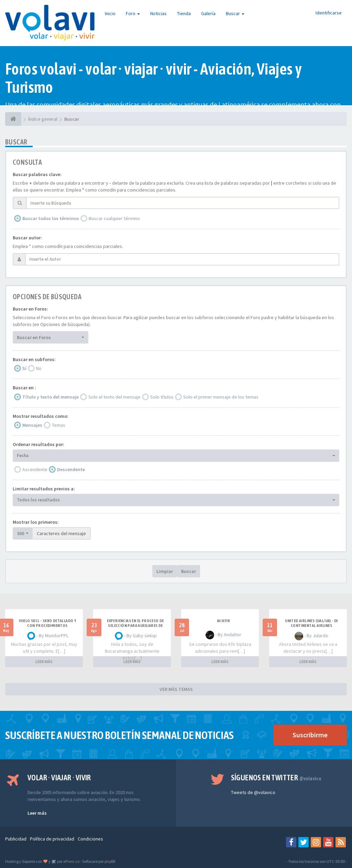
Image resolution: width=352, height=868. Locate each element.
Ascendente (35, 469)
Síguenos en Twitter (276, 778)
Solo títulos (162, 397)
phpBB (110, 861)
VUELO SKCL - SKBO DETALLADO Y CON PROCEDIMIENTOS (48, 623)
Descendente (71, 469)
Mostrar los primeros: (36, 522)
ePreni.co (71, 861)
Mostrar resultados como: (41, 416)
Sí (24, 368)
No (39, 368)
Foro (133, 13)
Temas (59, 425)
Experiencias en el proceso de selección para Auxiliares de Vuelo (135, 626)
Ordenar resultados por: (38, 444)
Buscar (235, 13)
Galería (208, 13)
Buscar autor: (27, 238)
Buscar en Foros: (30, 309)
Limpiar (165, 571)
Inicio (110, 13)
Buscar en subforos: (34, 359)
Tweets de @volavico (253, 792)
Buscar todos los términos (51, 218)
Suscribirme (310, 735)
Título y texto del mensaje (51, 397)
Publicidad (16, 839)
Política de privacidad (52, 839)
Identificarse (329, 13)
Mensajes (32, 425)
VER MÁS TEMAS (176, 689)
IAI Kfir (223, 621)
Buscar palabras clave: (37, 174)
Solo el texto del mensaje (114, 397)
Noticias (158, 13)
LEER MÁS (44, 661)
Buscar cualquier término (114, 218)
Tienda (184, 13)
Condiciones (90, 839)
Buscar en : (24, 388)
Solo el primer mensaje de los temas (221, 397)
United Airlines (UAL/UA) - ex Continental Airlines (311, 623)
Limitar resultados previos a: (44, 489)
